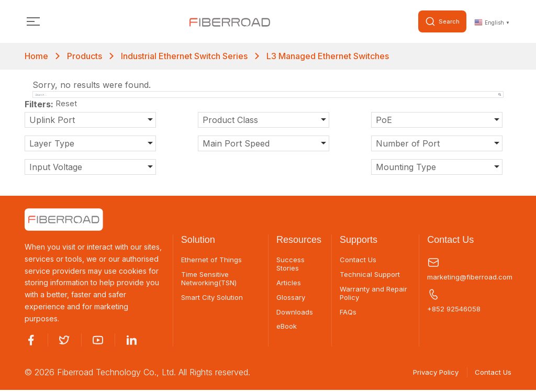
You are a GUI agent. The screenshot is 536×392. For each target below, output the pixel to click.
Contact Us (359, 261)
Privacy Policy (428, 374)
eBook (288, 331)
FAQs (349, 316)
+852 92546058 (455, 302)
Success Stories (291, 266)
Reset (67, 105)
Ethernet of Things (213, 261)
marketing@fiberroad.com (469, 270)
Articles (289, 285)
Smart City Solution (213, 300)
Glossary (291, 300)
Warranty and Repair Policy (375, 296)
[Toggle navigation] (33, 22)
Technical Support (371, 276)
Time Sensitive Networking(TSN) (211, 281)
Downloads (296, 316)
